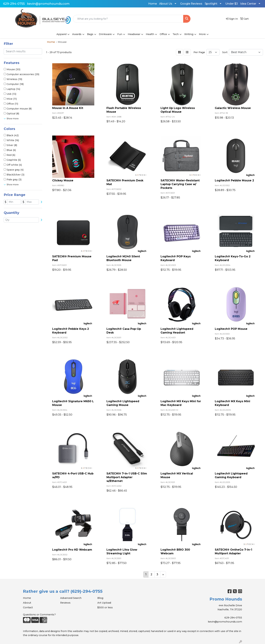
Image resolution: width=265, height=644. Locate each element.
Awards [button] (77, 34)
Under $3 (232, 4)
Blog (100, 598)
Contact (28, 607)
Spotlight (211, 4)
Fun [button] (120, 34)
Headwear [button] (134, 34)
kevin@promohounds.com (48, 4)
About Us (166, 4)
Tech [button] (176, 34)
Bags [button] (90, 34)
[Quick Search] (128, 19)
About (27, 603)
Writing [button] (189, 34)
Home (153, 4)
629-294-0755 (14, 4)
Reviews (65, 603)
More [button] (202, 34)
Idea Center (248, 4)
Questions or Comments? (39, 615)
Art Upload (104, 603)
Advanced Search (71, 598)
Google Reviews (191, 4)
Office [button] (163, 34)
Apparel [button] (62, 34)
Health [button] (150, 34)
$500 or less (105, 607)
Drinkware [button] (105, 34)
